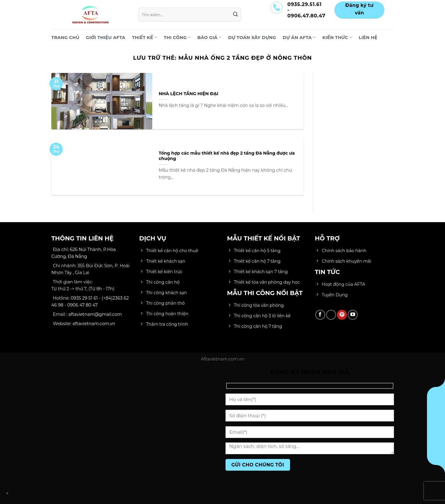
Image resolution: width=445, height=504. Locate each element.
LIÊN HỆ (368, 38)
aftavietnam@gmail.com (95, 314)
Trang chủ (65, 38)
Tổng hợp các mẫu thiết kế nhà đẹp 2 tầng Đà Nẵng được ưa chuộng (227, 156)
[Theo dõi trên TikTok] (331, 315)
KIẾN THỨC (337, 37)
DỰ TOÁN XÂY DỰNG (252, 38)
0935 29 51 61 (84, 298)
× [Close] (8, 493)
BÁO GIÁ (209, 37)
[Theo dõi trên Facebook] (320, 315)
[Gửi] (235, 15)
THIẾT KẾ (144, 37)
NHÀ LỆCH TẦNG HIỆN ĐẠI (189, 94)
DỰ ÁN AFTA (299, 37)
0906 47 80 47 (82, 305)
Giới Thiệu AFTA (106, 38)
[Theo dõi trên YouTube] (353, 315)
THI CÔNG (177, 37)
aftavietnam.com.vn (94, 324)
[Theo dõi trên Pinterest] (342, 315)
